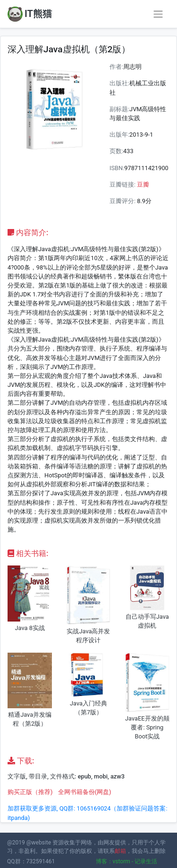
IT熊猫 (30, 14)
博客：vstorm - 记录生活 (127, 861)
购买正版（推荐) (30, 792)
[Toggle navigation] (158, 14)
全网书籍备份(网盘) (85, 792)
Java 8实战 (29, 628)
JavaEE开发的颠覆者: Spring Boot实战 (147, 727)
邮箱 (120, 851)
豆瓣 (143, 184)
